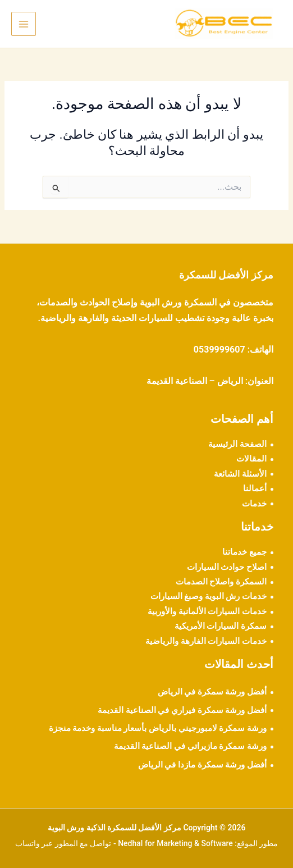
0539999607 (219, 350)
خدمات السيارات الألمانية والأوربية (207, 611)
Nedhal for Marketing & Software (175, 843)
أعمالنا (255, 488)
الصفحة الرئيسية (237, 444)
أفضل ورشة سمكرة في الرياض (212, 692)
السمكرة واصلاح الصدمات (221, 582)
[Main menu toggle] (24, 24)
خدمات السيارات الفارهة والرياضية (206, 641)
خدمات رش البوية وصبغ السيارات (209, 596)
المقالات (251, 459)
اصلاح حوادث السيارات (227, 567)
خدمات (254, 504)
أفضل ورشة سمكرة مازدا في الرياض (202, 765)
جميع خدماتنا (244, 552)
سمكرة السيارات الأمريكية (221, 626)
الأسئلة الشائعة (240, 474)
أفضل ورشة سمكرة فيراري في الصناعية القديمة (182, 710)
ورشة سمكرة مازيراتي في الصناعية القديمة (190, 746)
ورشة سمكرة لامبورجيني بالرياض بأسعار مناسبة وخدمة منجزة (158, 728)
